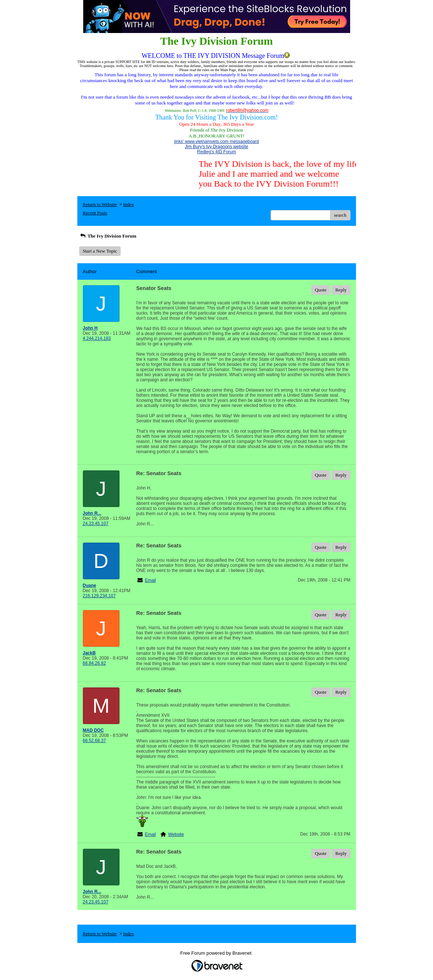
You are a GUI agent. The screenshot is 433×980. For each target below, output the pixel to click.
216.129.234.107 (99, 596)
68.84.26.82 (94, 663)
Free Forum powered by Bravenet (217, 953)
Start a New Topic (100, 251)
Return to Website (100, 204)
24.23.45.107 (96, 524)
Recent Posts (95, 213)
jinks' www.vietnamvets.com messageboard (216, 142)
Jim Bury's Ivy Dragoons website (216, 147)
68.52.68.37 (94, 741)
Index (129, 204)
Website (176, 834)
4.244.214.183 (97, 338)
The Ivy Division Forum (108, 236)
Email (150, 580)
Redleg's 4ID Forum (216, 152)
